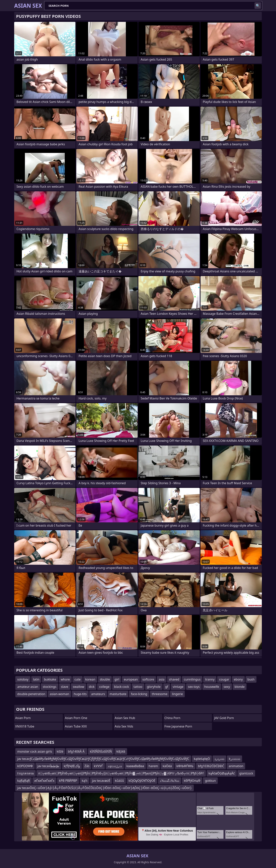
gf (167, 687)
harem (153, 766)
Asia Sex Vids (124, 726)
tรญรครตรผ (25, 773)
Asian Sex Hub (125, 718)
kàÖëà (167, 766)
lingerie (177, 694)
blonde (240, 687)
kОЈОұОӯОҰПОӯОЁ (142, 781)
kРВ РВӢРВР (68, 781)
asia (162, 679)
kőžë (60, 751)
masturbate (118, 694)
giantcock (246, 773)
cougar (224, 679)
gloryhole (154, 687)
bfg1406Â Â (77, 751)
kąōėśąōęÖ (202, 759)
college (104, 687)
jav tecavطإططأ (48, 766)
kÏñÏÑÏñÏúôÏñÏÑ (101, 751)
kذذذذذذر (235, 759)
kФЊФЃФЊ (185, 766)
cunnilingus (192, 679)
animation (236, 766)
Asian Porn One (76, 718)
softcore (148, 679)
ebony (238, 679)
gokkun (210, 781)
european (131, 679)
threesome (160, 694)
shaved (174, 679)
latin (36, 679)
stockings (50, 687)
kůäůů (119, 781)
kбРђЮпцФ (192, 781)
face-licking (139, 694)
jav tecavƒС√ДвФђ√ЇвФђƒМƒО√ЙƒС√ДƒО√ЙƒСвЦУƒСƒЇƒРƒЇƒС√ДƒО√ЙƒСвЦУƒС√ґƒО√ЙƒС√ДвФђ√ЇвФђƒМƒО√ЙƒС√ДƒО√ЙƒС (103, 759)
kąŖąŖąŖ (23, 781)
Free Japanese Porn (178, 726)
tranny (210, 679)
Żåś (87, 766)
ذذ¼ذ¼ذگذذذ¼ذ (170, 781)
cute (77, 679)
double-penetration (31, 694)
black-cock (122, 687)
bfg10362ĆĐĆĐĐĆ (211, 766)
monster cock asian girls (35, 751)
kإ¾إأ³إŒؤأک (72, 766)
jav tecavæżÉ (101, 781)
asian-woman (60, 694)
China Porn (172, 718)
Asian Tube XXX (76, 726)
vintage (178, 687)
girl (117, 679)
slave (65, 687)
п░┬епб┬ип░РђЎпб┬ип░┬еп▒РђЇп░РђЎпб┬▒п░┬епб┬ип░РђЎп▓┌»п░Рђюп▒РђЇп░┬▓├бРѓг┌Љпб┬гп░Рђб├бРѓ (121, 773)
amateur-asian (28, 687)
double (105, 679)
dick (92, 687)
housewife (212, 687)
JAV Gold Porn (224, 718)
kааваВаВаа (135, 766)
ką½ (85, 781)
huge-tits (80, 694)
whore (65, 679)
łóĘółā (121, 751)
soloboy (23, 679)
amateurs (98, 694)
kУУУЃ (98, 766)
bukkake (50, 679)
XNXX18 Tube (25, 726)
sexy (227, 687)
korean (90, 679)
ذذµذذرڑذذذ (115, 766)
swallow (78, 687)
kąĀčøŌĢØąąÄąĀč (222, 773)
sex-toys (194, 687)
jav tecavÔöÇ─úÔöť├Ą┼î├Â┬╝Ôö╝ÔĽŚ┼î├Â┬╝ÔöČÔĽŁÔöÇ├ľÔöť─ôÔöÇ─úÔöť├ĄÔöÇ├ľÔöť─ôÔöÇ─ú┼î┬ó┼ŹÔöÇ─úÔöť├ (105, 788)
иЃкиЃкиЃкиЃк (44, 781)
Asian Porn (23, 718)
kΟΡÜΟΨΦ (25, 766)
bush (251, 679)
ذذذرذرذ (219, 759)
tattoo (138, 687)
